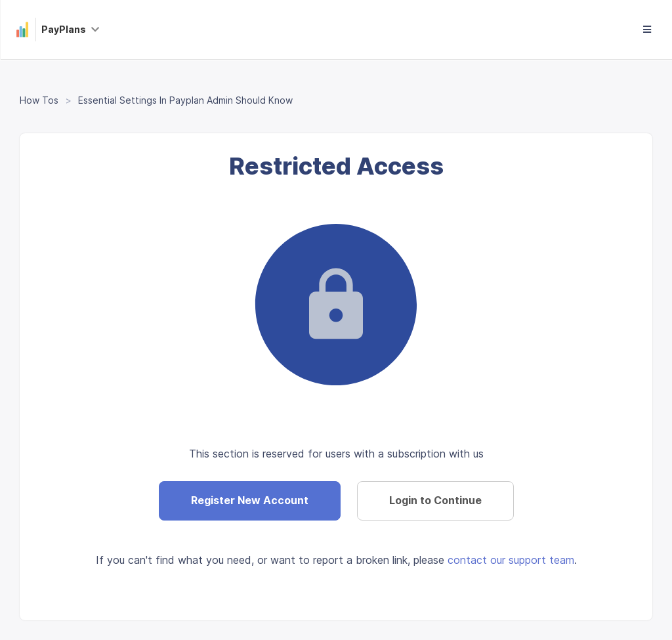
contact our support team (511, 560)
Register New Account (250, 500)
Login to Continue (435, 500)
